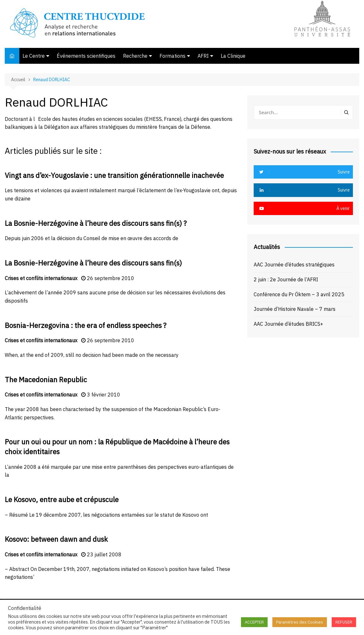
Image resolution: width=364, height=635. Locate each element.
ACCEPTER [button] (254, 622)
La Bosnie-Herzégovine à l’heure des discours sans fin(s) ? (96, 223)
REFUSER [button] (344, 622)
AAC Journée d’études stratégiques (294, 265)
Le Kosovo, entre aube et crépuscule (62, 499)
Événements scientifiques (86, 56)
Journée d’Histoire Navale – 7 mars (295, 309)
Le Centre (34, 56)
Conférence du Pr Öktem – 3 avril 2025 (299, 294)
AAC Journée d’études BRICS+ (288, 324)
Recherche (135, 56)
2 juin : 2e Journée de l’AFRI (286, 279)
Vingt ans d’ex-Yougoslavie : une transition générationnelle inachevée (114, 175)
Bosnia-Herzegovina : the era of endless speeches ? (86, 325)
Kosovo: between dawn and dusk (56, 539)
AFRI (203, 56)
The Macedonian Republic (46, 380)
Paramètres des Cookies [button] (300, 622)
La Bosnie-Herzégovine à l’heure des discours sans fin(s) (93, 263)
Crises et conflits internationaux (41, 278)
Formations (172, 56)
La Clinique (233, 56)
